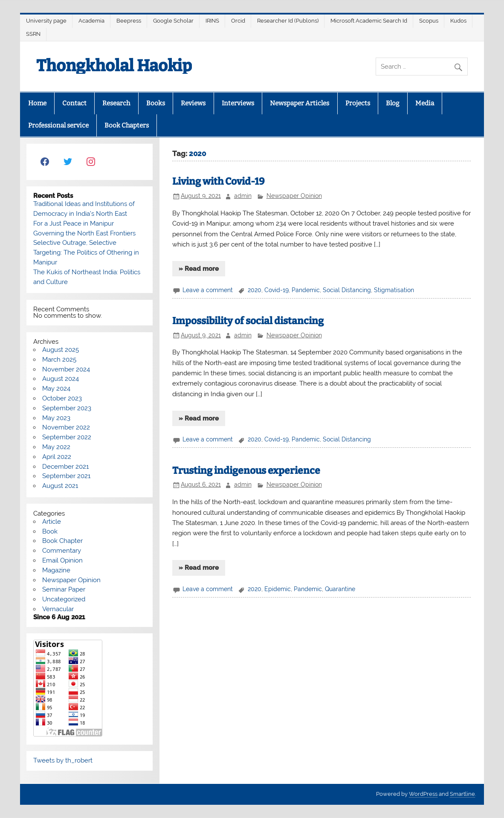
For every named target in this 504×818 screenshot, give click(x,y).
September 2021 (66, 476)
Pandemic (306, 290)
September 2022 (67, 437)
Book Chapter (62, 541)
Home (37, 103)
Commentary (62, 551)
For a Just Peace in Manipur (74, 223)
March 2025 (59, 360)
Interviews (238, 103)
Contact (74, 103)
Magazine (56, 570)
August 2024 (61, 379)
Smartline (462, 794)
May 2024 (56, 389)
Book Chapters (127, 125)
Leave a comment (208, 290)
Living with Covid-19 (218, 181)
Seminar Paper (64, 589)
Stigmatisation (394, 290)
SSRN (33, 34)
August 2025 (61, 350)
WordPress (423, 794)
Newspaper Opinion (294, 196)
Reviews (193, 103)
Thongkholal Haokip (114, 66)
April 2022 (57, 457)
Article (52, 522)
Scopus (429, 21)
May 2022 (56, 447)
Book (50, 531)
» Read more (199, 269)
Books (156, 103)
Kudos (458, 21)
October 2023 (62, 398)
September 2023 (67, 408)
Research (116, 103)
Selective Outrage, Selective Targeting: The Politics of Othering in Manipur (86, 252)
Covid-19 (277, 290)
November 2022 (66, 427)
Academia (91, 21)
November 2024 (66, 369)
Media (425, 103)
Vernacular (58, 609)
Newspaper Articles (300, 103)
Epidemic (278, 589)
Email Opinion (62, 560)
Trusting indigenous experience (246, 471)
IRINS (212, 21)
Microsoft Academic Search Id (369, 21)
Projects (358, 103)
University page (46, 21)
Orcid (238, 21)
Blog (392, 103)
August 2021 (60, 486)
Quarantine (340, 589)
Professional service (58, 125)
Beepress (129, 21)
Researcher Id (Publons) (288, 21)
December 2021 (65, 467)
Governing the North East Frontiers (84, 233)
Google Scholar (173, 21)
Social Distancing (347, 290)
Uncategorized (64, 599)
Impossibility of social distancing (248, 321)
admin (243, 196)
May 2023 (56, 418)
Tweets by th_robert (63, 760)
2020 (255, 290)
